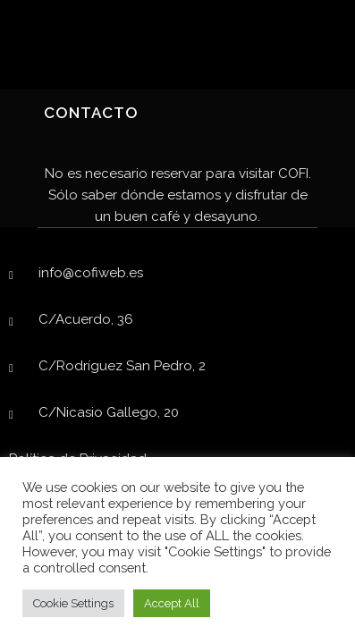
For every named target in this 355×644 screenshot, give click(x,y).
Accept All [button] (172, 603)
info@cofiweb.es (91, 273)
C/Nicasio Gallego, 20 (109, 412)
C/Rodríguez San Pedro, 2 (122, 366)
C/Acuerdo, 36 (86, 319)
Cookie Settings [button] (73, 603)
